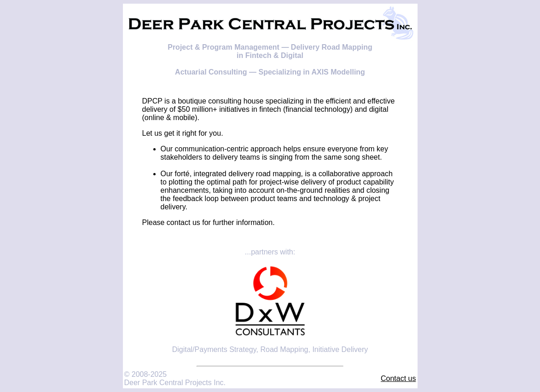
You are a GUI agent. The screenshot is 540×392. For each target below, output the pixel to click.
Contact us (398, 378)
